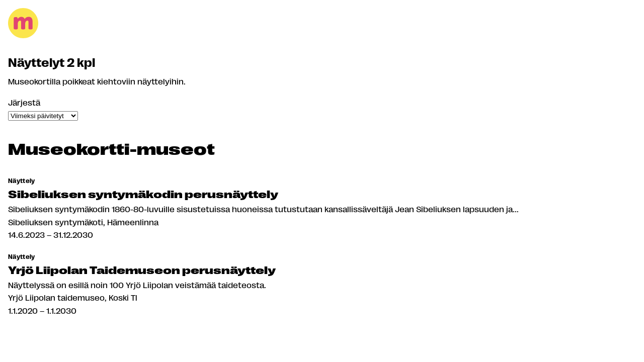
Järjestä (24, 102)
